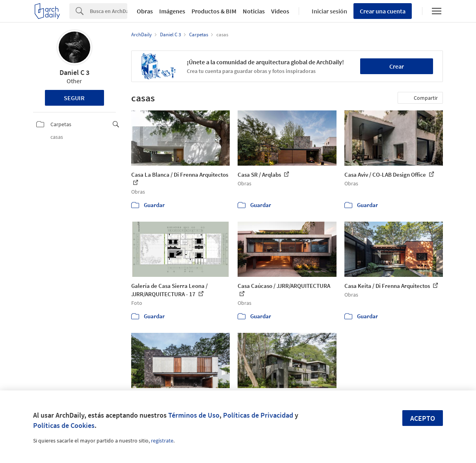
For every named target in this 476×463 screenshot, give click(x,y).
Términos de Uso (194, 415)
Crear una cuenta (383, 11)
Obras (145, 11)
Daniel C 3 (74, 72)
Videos (280, 11)
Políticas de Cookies (64, 425)
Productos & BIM (214, 11)
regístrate (162, 441)
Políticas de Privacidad (258, 415)
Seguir (74, 98)
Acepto (423, 418)
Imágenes (172, 11)
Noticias (254, 11)
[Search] (109, 11)
